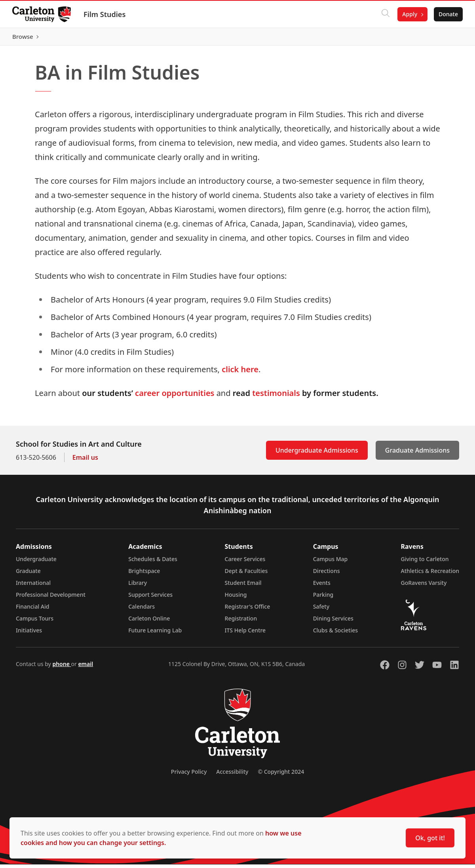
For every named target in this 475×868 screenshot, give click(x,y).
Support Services (150, 598)
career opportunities (175, 397)
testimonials (276, 397)
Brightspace (144, 574)
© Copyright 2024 (281, 775)
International (33, 586)
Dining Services (333, 622)
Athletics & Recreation (430, 574)
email (85, 667)
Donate (448, 14)
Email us (85, 461)
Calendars (142, 610)
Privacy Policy (189, 775)
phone (62, 667)
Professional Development (51, 598)
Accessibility (232, 775)
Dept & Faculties (246, 574)
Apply (409, 14)
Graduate (28, 574)
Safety (321, 610)
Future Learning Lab (155, 634)
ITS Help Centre (245, 634)
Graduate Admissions (417, 454)
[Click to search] (385, 14)
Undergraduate (36, 562)
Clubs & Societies (335, 634)
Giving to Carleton (425, 562)
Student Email (243, 586)
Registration (241, 622)
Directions (327, 574)
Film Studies (105, 14)
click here (240, 373)
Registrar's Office (248, 610)
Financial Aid (32, 610)
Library (138, 586)
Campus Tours (35, 622)
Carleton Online (149, 622)
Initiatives (29, 634)
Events (322, 586)
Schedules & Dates (153, 562)
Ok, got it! (430, 838)
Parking (323, 598)
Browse (447, 38)
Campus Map (331, 562)
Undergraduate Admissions (317, 454)
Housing (236, 598)
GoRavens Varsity (424, 586)
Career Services (245, 562)
